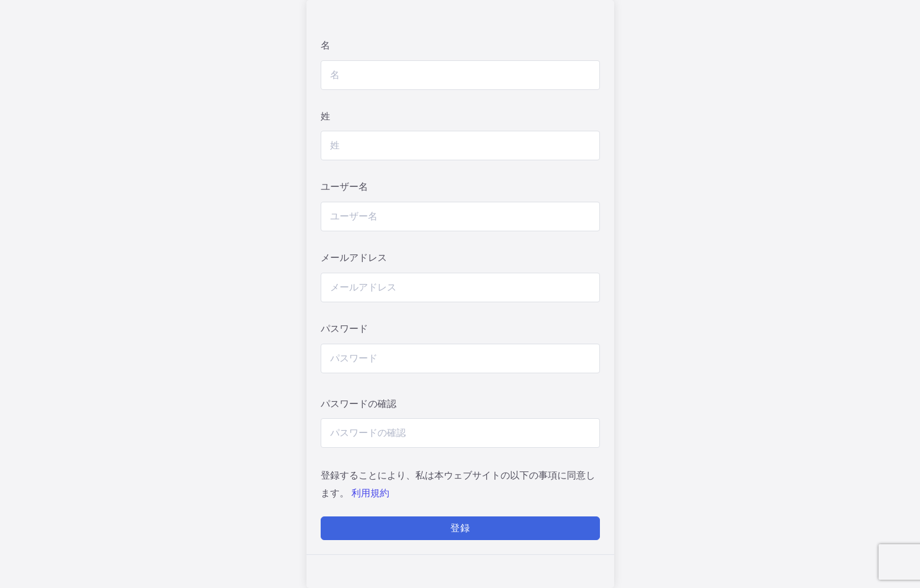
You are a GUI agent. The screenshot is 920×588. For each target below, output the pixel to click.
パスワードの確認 (359, 404)
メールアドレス (354, 258)
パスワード (344, 329)
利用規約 (370, 493)
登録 (460, 528)
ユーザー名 (344, 187)
